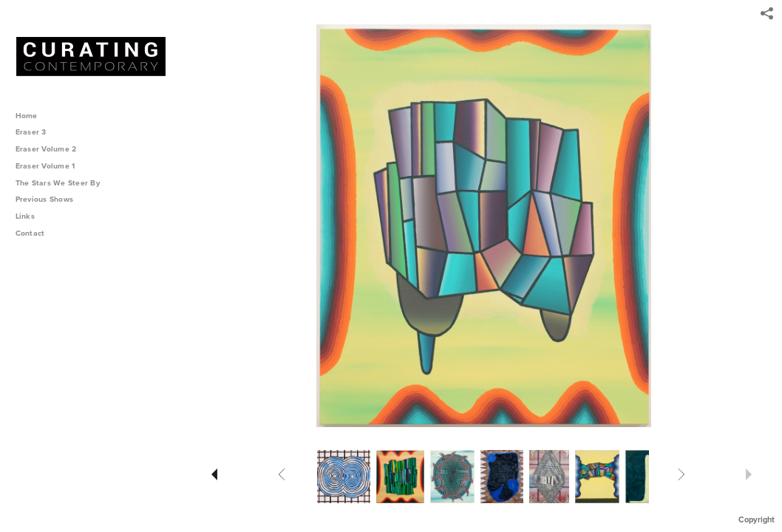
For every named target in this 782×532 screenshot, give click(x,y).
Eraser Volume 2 (46, 149)
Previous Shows (50, 199)
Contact (30, 233)
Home (27, 116)
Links (25, 216)
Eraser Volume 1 (45, 166)
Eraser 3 (31, 132)
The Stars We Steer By (63, 183)
